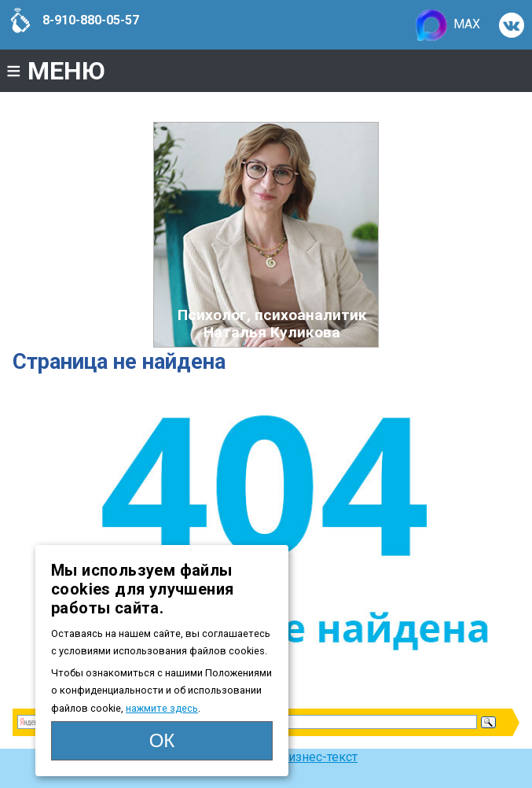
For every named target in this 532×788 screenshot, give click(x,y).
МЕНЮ (56, 71)
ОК (162, 740)
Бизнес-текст (319, 757)
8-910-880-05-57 (73, 20)
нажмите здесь (162, 708)
